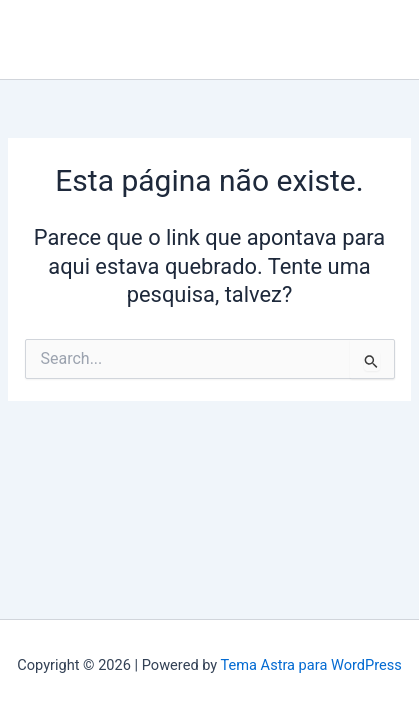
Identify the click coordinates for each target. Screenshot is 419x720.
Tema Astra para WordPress (311, 665)
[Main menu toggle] (388, 40)
